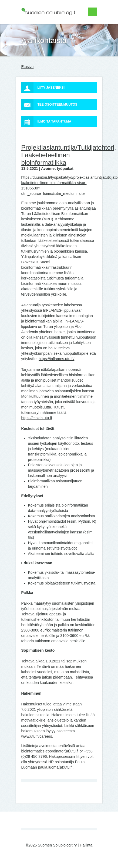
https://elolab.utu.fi (37, 418)
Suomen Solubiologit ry (41, 26)
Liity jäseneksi (43, 88)
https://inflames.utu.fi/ (56, 359)
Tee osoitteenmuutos (49, 105)
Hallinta (86, 845)
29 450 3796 (36, 756)
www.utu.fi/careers (37, 736)
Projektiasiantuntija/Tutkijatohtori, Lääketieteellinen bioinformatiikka (69, 155)
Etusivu (28, 67)
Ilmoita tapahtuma (46, 121)
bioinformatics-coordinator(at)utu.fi (50, 751)
